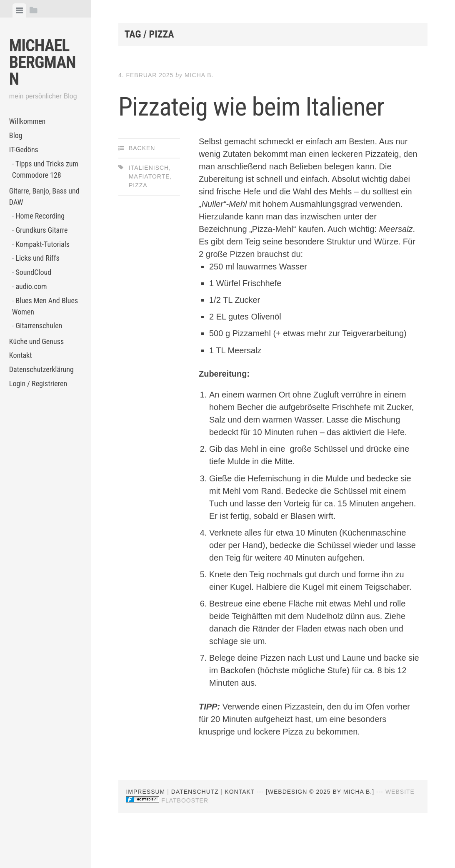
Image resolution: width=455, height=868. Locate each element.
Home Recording (40, 216)
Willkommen (27, 121)
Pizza (138, 222)
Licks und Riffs (37, 258)
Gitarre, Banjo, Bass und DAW (44, 196)
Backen (142, 185)
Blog (16, 135)
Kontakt (21, 355)
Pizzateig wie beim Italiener (237, 123)
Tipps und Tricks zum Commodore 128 (45, 169)
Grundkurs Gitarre (41, 230)
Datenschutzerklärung (41, 369)
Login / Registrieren (38, 384)
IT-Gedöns (24, 150)
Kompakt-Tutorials (42, 244)
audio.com (31, 286)
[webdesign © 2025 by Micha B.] (320, 828)
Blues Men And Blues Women (45, 306)
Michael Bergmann (42, 62)
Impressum (145, 828)
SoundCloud (33, 272)
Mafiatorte (149, 213)
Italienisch (149, 204)
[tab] (19, 10)
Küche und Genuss (36, 341)
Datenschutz (195, 828)
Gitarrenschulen (39, 326)
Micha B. (199, 75)
